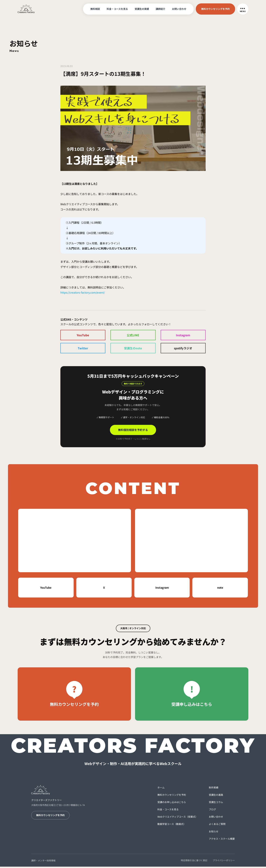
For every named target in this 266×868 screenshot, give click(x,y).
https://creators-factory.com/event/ (83, 292)
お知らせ (214, 833)
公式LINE (133, 335)
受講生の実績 (142, 9)
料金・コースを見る (117, 9)
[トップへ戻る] (26, 8)
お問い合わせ (179, 9)
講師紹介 (160, 9)
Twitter (83, 349)
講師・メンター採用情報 (43, 862)
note (220, 589)
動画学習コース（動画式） (172, 825)
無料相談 (95, 9)
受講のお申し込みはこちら (172, 803)
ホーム (161, 789)
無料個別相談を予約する (133, 431)
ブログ (212, 811)
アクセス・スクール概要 (222, 840)
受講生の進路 (216, 796)
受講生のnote (133, 349)
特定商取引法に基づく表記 (194, 861)
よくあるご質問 (217, 825)
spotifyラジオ (183, 349)
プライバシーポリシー (224, 861)
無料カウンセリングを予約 (215, 9)
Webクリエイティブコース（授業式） (178, 818)
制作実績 (214, 789)
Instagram (183, 335)
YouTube (83, 335)
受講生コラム (216, 803)
